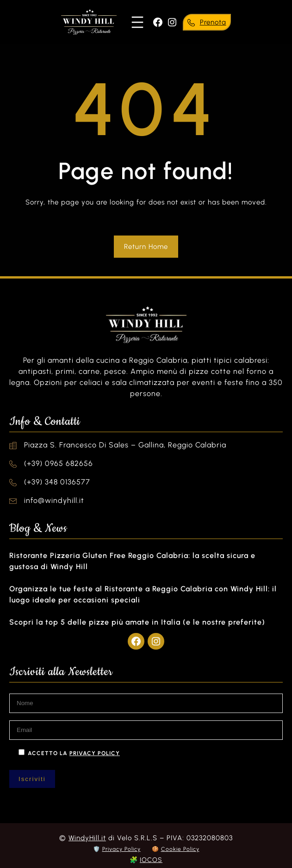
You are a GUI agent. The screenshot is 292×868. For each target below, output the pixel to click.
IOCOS (151, 860)
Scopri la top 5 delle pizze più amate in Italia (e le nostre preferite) (137, 622)
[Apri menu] (137, 22)
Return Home (146, 247)
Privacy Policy (121, 849)
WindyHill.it (87, 838)
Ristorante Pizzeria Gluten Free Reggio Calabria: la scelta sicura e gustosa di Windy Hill (132, 561)
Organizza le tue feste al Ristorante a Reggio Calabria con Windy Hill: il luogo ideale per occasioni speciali (143, 594)
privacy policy (95, 753)
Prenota (213, 22)
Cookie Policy (180, 849)
